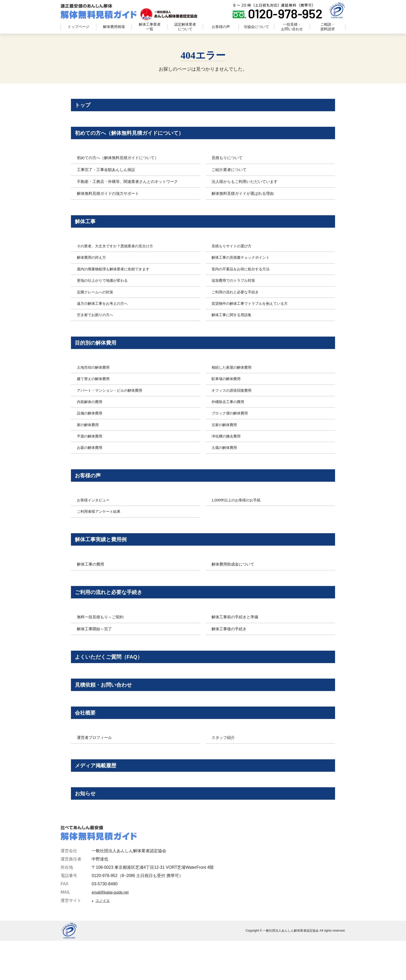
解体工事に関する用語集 (234, 325)
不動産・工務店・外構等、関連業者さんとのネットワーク (131, 188)
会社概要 (88, 744)
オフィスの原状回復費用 (234, 403)
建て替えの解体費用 (96, 392)
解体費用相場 (114, 27)
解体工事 (88, 229)
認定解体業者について (185, 27)
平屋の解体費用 (91, 449)
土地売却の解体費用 (96, 380)
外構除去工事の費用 (230, 415)
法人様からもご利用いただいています (247, 188)
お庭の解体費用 (91, 461)
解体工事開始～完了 (96, 652)
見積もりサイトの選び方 (234, 256)
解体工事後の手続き (230, 652)
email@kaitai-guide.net (113, 932)
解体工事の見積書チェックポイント (245, 267)
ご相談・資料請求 (328, 27)
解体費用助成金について (234, 584)
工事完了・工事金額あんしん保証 (108, 176)
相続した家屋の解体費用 (234, 380)
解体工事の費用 (91, 584)
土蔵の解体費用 (226, 461)
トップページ (78, 27)
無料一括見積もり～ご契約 (102, 640)
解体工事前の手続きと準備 (236, 640)
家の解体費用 (89, 438)
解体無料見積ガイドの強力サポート (110, 200)
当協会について (256, 27)
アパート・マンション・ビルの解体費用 (114, 403)
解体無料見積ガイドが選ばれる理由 (245, 200)
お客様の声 (221, 27)
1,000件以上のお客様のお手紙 (240, 517)
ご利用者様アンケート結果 (102, 528)
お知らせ (88, 831)
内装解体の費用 (91, 415)
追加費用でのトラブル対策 (236, 290)
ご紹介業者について (230, 176)
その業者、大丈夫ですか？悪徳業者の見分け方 (120, 256)
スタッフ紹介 (224, 770)
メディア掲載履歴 (99, 800)
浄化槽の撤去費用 (228, 449)
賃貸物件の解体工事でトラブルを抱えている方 (255, 313)
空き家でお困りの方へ (98, 325)
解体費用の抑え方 (93, 267)
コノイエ (104, 940)
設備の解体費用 (91, 426)
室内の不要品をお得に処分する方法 (245, 279)
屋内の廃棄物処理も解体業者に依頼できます (118, 279)
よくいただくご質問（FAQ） (114, 681)
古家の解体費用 (226, 438)
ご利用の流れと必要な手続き (238, 302)
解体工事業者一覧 (150, 27)
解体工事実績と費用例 (105, 557)
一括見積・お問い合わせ (292, 27)
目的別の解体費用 (99, 354)
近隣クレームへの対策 (98, 302)
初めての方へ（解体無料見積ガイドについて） (137, 138)
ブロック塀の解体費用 (232, 426)
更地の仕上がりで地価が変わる (106, 290)
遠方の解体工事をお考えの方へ (106, 313)
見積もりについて (228, 164)
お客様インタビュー (96, 517)
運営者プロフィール (96, 770)
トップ (85, 106)
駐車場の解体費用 (228, 392)
